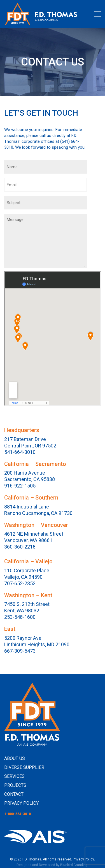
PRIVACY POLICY (21, 803)
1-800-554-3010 (17, 814)
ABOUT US (15, 758)
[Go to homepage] (41, 14)
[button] (98, 14)
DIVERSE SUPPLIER (24, 767)
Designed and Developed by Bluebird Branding (52, 865)
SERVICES (14, 776)
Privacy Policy (83, 859)
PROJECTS (15, 785)
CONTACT (14, 794)
